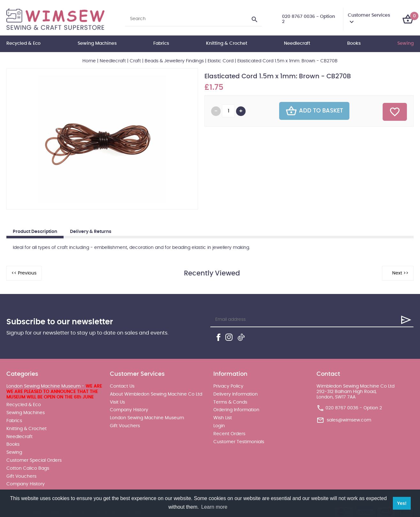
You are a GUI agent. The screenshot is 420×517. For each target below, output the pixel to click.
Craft (135, 61)
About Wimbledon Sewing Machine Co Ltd (156, 394)
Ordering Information (236, 410)
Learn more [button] (214, 507)
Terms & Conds (230, 402)
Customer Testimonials (239, 442)
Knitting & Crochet (227, 43)
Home (89, 61)
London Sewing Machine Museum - (54, 392)
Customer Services (369, 15)
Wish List (223, 418)
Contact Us (122, 386)
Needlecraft (297, 43)
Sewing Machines (97, 43)
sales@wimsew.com (349, 420)
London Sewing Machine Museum (147, 418)
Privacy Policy (228, 386)
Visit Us (117, 402)
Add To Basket (314, 111)
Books (354, 43)
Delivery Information (236, 394)
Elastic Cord (221, 61)
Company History (26, 484)
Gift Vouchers (21, 476)
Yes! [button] (402, 503)
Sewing (405, 43)
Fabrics (161, 43)
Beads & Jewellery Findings (174, 61)
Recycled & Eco (23, 43)
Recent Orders (229, 434)
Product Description (35, 232)
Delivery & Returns (91, 232)
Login (219, 426)
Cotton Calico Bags (28, 468)
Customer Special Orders (34, 460)
